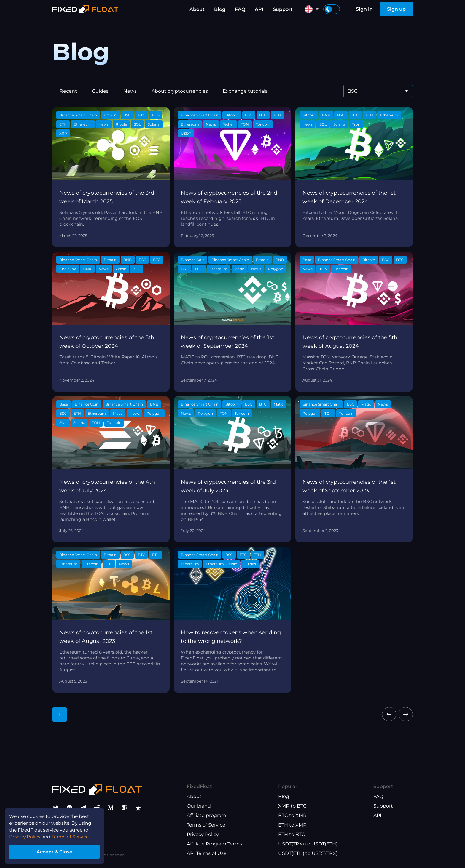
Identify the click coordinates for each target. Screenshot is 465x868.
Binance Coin (193, 260)
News (130, 91)
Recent (68, 91)
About (197, 9)
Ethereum (83, 124)
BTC (142, 115)
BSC (127, 115)
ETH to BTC (292, 834)
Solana (154, 124)
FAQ (240, 9)
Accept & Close (56, 851)
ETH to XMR (292, 825)
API (259, 9)
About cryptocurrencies (180, 91)
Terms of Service (206, 825)
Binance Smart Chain (78, 115)
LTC (109, 564)
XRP (63, 133)
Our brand (199, 806)
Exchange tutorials (245, 91)
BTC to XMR (292, 815)
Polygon (276, 269)
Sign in (364, 9)
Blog (220, 9)
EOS (156, 115)
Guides (100, 91)
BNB (326, 115)
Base (307, 260)
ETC (243, 555)
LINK (87, 269)
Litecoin (91, 564)
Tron (356, 124)
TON (245, 124)
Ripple (121, 124)
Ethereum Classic (221, 564)
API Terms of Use (207, 853)
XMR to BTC (292, 806)
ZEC (137, 269)
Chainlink (68, 269)
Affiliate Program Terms (214, 844)
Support (283, 9)
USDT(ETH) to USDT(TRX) (308, 853)
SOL (137, 124)
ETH (63, 124)
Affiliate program (207, 815)
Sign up (396, 9)
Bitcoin (110, 115)
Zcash (121, 269)
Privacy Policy (203, 834)
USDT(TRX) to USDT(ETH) (308, 844)
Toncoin (263, 124)
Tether (228, 124)
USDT (186, 133)
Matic (239, 269)
